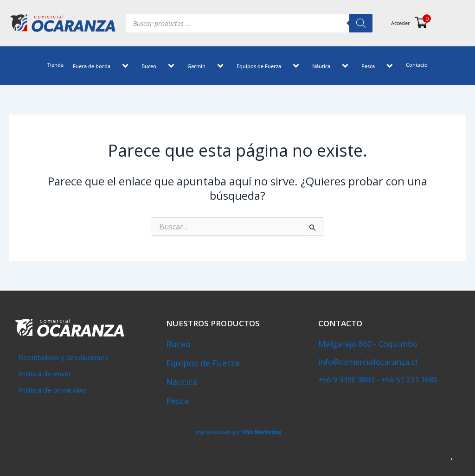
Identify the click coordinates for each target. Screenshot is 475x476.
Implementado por (238, 432)
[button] (114, 67)
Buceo (160, 67)
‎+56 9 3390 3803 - (348, 379)
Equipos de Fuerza (270, 67)
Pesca (379, 67)
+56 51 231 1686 (409, 379)
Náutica (332, 67)
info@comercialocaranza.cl (368, 362)
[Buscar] (361, 23)
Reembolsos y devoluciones (63, 357)
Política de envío (45, 374)
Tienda (55, 65)
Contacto (417, 65)
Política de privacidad (52, 390)
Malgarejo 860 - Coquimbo (368, 344)
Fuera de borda (103, 67)
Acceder (401, 23)
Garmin (207, 67)
